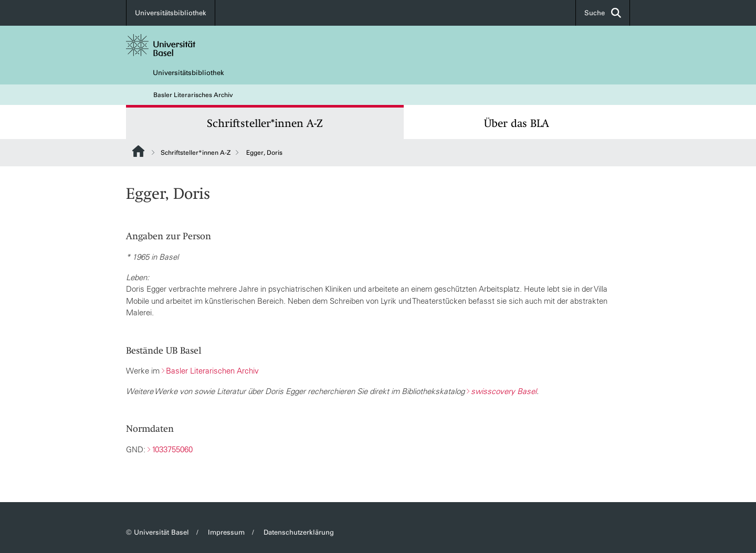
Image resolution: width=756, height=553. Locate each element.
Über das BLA (517, 123)
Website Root (138, 151)
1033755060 (172, 449)
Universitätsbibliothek (171, 13)
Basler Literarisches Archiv (193, 95)
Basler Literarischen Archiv (212, 371)
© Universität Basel (157, 532)
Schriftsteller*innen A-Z (265, 123)
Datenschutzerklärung (299, 532)
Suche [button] (603, 13)
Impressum (226, 532)
